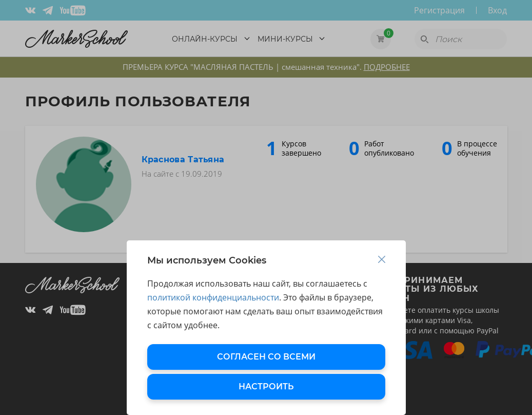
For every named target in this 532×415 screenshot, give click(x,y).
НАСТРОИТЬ (266, 386)
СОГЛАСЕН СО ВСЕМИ (266, 357)
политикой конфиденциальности (213, 297)
